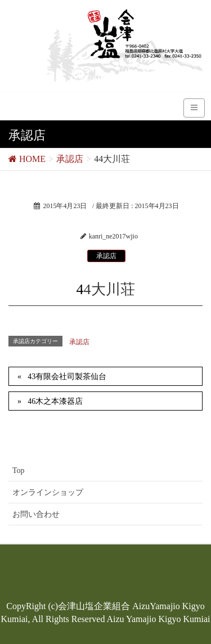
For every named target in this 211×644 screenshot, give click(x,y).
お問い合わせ (36, 514)
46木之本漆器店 (55, 401)
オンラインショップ (48, 492)
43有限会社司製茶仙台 (67, 377)
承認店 (106, 256)
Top (19, 470)
